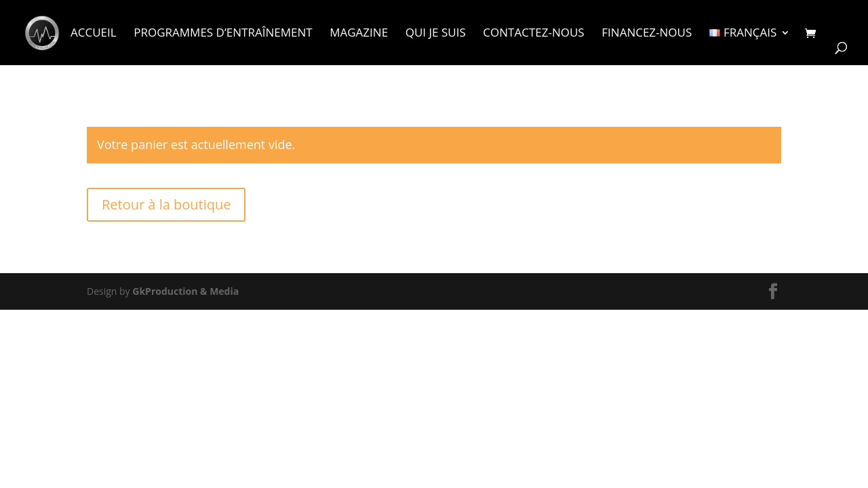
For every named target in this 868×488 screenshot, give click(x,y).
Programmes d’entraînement (223, 34)
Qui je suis (436, 34)
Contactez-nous (533, 34)
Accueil (94, 34)
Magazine (359, 34)
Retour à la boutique (166, 204)
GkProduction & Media (185, 291)
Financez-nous (647, 34)
